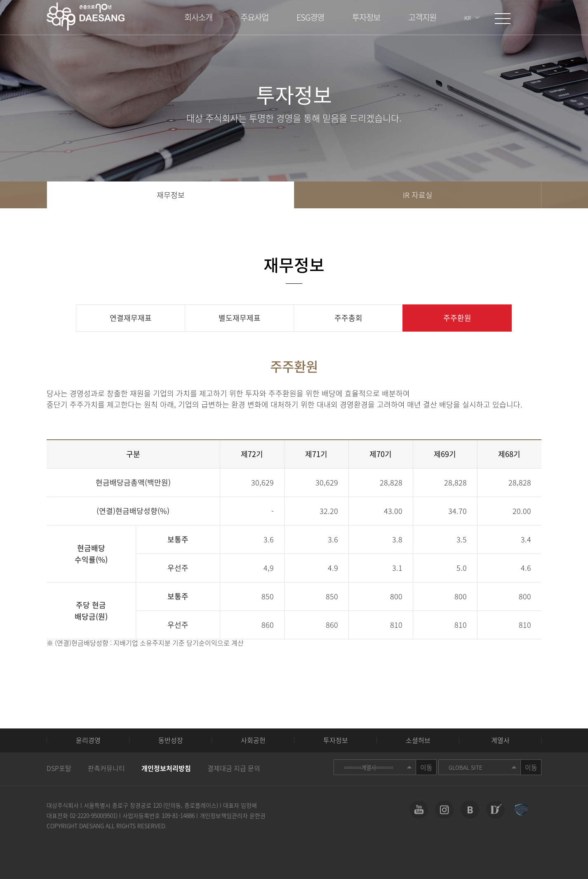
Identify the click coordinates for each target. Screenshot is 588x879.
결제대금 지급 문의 (234, 768)
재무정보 (171, 195)
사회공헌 (253, 740)
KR (468, 18)
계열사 (500, 740)
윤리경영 (88, 740)
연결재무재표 (131, 318)
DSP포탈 (59, 768)
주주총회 (348, 318)
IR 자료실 (418, 195)
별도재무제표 (240, 318)
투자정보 (366, 17)
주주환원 (457, 318)
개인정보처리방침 (166, 768)
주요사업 (254, 17)
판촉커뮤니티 (106, 768)
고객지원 (422, 17)
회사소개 (198, 17)
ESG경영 (310, 17)
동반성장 (171, 740)
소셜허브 (418, 740)
